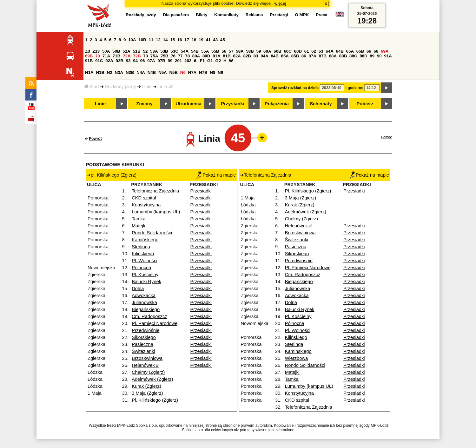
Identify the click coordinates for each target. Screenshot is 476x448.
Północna (141, 268)
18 (194, 40)
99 (170, 61)
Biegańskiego (146, 309)
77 (180, 56)
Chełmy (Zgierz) (148, 372)
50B (116, 51)
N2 (110, 72)
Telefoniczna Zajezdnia (155, 191)
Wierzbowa (297, 358)
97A (151, 61)
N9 (220, 72)
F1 (202, 61)
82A (237, 56)
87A (312, 56)
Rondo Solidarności (152, 233)
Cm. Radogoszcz (149, 316)
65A (350, 51)
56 (224, 51)
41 (208, 40)
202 (188, 61)
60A (267, 51)
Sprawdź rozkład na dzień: (295, 88)
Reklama (254, 15)
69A (385, 51)
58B (250, 51)
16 (180, 40)
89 (372, 56)
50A (106, 51)
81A (216, 56)
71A (106, 56)
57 (231, 51)
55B (215, 51)
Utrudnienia (188, 104)
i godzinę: (354, 88)
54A (185, 51)
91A (388, 56)
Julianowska (144, 302)
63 (321, 51)
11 (151, 40)
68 (376, 51)
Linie (147, 87)
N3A (119, 72)
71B (116, 56)
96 (143, 61)
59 (259, 51)
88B (343, 56)
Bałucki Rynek (146, 282)
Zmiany (144, 104)
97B (161, 61)
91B (89, 61)
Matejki (139, 226)
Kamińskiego (145, 240)
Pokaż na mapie (216, 175)
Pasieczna (142, 344)
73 (145, 56)
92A (109, 61)
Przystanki (232, 104)
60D (298, 51)
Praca (321, 15)
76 (173, 56)
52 (145, 51)
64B (340, 51)
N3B (130, 72)
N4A (141, 72)
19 (201, 40)
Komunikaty (226, 15)
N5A (163, 72)
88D (363, 56)
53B (164, 51)
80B (206, 56)
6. (196, 61)
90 (379, 56)
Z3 (88, 51)
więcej (280, 3)
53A (154, 51)
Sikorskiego (144, 337)
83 (256, 56)
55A (205, 51)
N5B (173, 72)
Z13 (96, 51)
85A (285, 56)
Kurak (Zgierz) (146, 386)
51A (126, 51)
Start (92, 87)
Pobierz (365, 104)
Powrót (95, 139)
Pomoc (387, 137)
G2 (218, 61)
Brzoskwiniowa (147, 358)
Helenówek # (145, 365)
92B (119, 61)
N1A (89, 72)
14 (165, 40)
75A (154, 56)
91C (99, 61)
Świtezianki (143, 351)
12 (158, 40)
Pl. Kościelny (145, 275)
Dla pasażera (176, 15)
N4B (152, 72)
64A (329, 51)
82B (247, 56)
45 (223, 40)
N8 (212, 72)
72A (127, 56)
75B (164, 56)
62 (314, 51)
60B (277, 51)
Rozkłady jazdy (120, 87)
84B (274, 56)
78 (187, 56)
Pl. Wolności (144, 261)
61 (307, 51)
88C (353, 56)
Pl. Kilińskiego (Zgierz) (155, 400)
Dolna (138, 289)
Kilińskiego (143, 254)
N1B (100, 72)
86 (304, 56)
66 (369, 51)
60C (288, 51)
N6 (183, 72)
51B (136, 51)
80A (196, 56)
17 (187, 40)
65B (360, 51)
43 (215, 40)
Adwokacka (144, 295)
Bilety (202, 15)
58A (240, 51)
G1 (210, 61)
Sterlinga (141, 247)
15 (172, 40)
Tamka (139, 219)
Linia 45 (165, 87)
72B (137, 56)
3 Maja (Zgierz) (147, 393)
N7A (192, 72)
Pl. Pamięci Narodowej (155, 323)
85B (295, 56)
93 (128, 61)
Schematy (321, 104)
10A (132, 40)
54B (195, 51)
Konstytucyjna (146, 205)
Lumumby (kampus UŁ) (156, 212)
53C (174, 51)
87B (323, 56)
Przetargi (279, 15)
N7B (203, 72)
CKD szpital (144, 198)
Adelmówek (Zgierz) (152, 379)
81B (227, 56)
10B (142, 40)
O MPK (302, 15)
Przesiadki (201, 191)
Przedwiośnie (145, 330)
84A (264, 56)
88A (333, 56)
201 (178, 61)
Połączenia (277, 104)
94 (135, 61)
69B (89, 56)
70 (98, 56)
